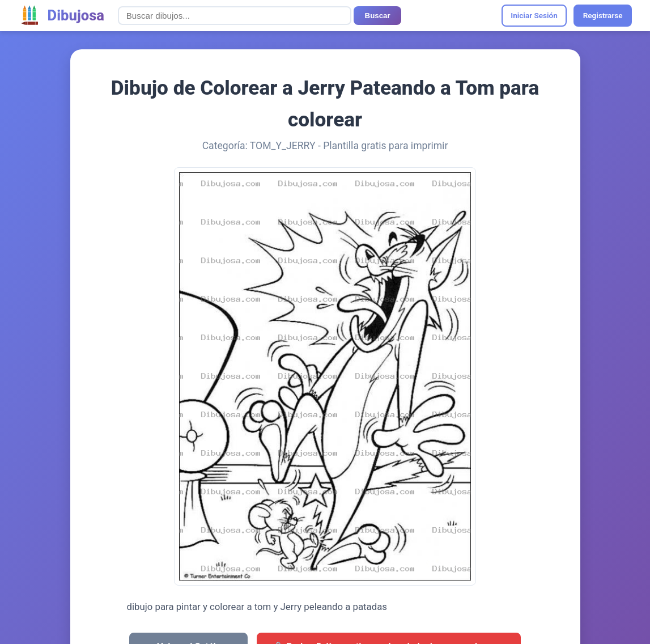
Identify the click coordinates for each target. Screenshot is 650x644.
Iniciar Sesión (534, 15)
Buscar (378, 16)
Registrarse (603, 15)
